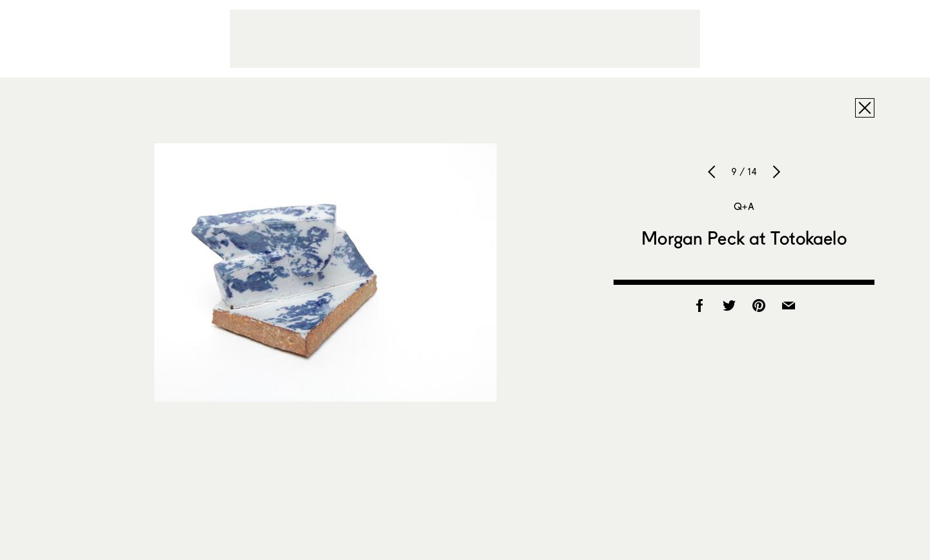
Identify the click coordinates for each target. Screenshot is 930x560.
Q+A (744, 206)
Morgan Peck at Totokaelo (744, 238)
